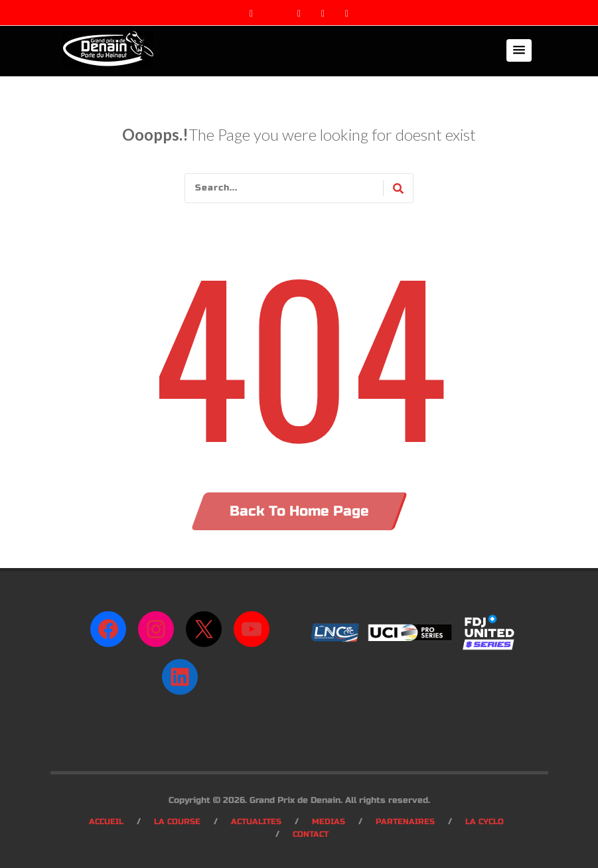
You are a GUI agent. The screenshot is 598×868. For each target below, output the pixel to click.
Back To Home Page (299, 511)
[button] (519, 50)
